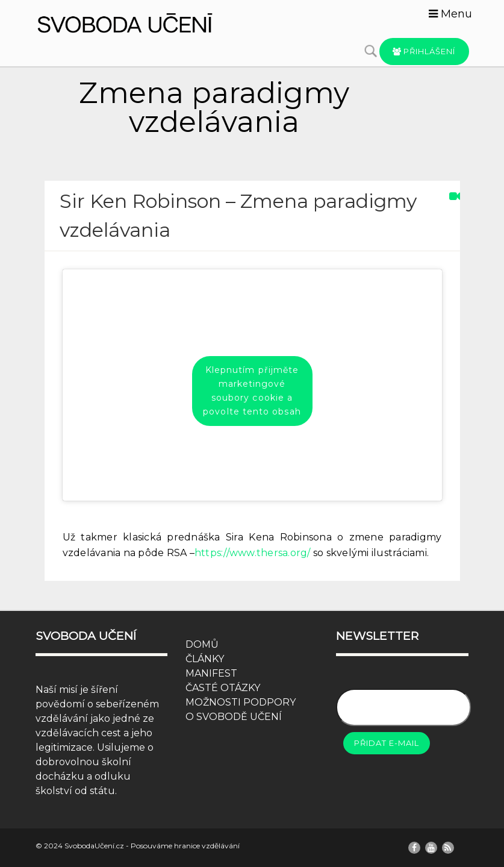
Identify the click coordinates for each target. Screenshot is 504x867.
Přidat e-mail (387, 743)
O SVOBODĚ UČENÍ (234, 717)
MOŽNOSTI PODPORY (241, 702)
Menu (450, 14)
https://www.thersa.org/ (253, 553)
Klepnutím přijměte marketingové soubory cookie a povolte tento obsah (252, 391)
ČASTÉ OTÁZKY (223, 688)
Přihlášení (424, 51)
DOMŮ (202, 644)
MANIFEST (211, 673)
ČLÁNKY (205, 659)
